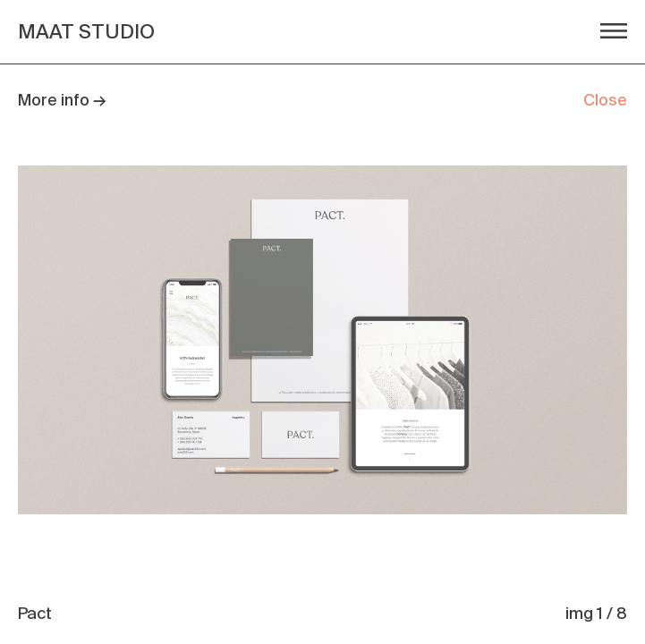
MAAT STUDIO (86, 32)
